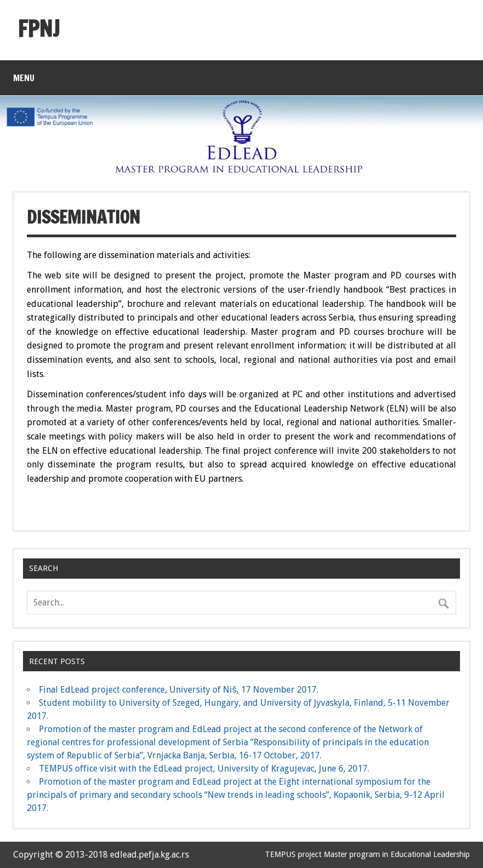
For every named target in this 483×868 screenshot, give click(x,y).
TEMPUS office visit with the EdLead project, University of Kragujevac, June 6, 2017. (204, 769)
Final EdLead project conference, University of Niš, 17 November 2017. (179, 690)
